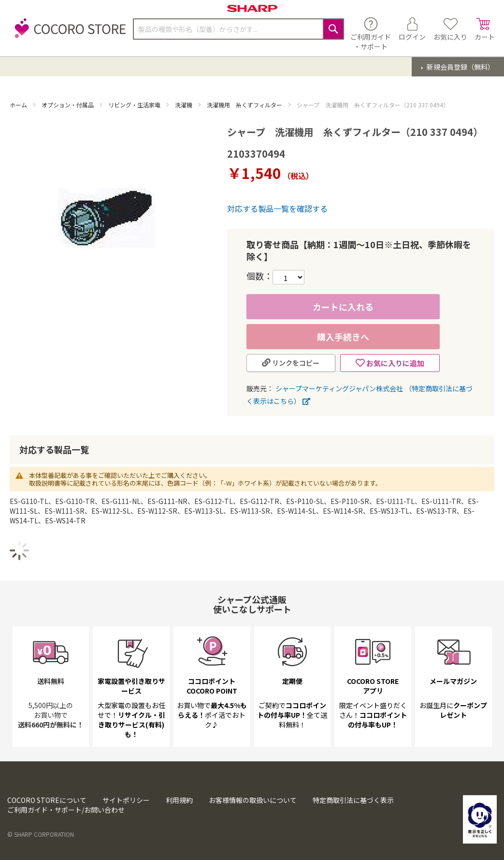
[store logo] (68, 34)
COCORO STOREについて (47, 800)
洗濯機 (184, 105)
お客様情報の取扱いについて (253, 800)
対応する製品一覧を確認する (277, 208)
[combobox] (238, 29)
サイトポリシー (126, 800)
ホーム (19, 105)
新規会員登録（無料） (460, 67)
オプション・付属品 (68, 105)
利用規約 (179, 800)
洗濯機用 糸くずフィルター (245, 105)
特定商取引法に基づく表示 (353, 800)
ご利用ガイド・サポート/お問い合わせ (66, 810)
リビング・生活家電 (135, 105)
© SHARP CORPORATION (41, 834)
